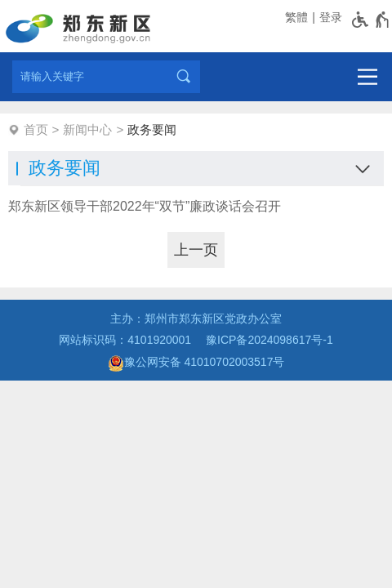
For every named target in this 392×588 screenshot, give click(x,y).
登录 (331, 17)
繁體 (296, 17)
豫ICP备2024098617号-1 (269, 340)
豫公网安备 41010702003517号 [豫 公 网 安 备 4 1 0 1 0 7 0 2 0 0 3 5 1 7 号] (196, 363)
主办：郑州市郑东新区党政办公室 (196, 318)
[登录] (329, 18)
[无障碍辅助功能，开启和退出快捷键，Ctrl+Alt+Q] (371, 20)
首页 (36, 129)
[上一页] (196, 250)
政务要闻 (152, 129)
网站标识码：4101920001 (125, 340)
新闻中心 (87, 129)
